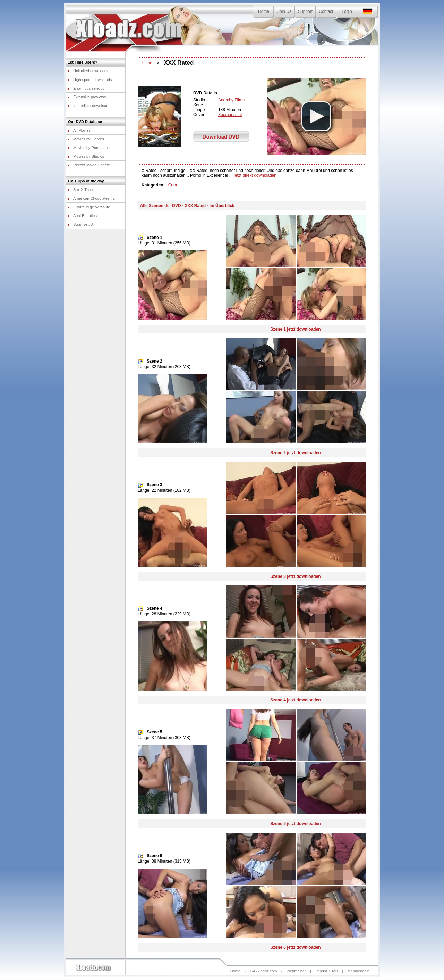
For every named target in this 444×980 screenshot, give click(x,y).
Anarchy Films (231, 100)
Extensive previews (87, 97)
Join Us (284, 11)
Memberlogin (358, 971)
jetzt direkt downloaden (255, 175)
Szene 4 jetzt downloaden (295, 700)
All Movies (79, 130)
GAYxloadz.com (263, 971)
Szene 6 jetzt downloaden (295, 947)
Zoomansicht (230, 115)
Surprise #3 (80, 224)
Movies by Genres (86, 139)
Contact (326, 11)
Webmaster (296, 971)
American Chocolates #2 (91, 198)
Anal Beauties (82, 216)
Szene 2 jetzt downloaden (295, 453)
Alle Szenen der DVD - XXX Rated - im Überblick (187, 206)
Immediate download (88, 106)
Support (305, 11)
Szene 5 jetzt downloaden (295, 824)
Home (264, 11)
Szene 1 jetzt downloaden (295, 329)
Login (347, 11)
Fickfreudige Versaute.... (91, 207)
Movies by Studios (86, 156)
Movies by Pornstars (88, 148)
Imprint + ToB (327, 971)
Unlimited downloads (88, 71)
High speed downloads (90, 80)
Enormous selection (87, 88)
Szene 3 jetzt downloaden (295, 576)
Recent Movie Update (89, 165)
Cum (173, 185)
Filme (147, 63)
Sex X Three (81, 190)
